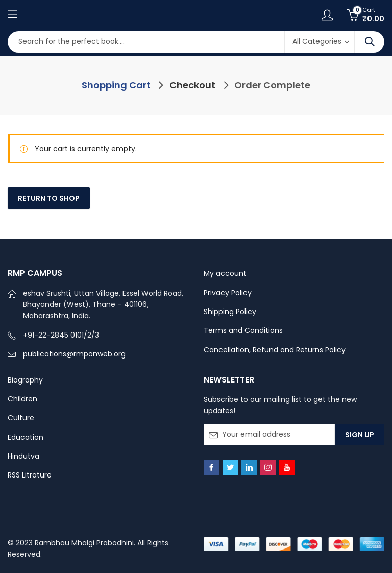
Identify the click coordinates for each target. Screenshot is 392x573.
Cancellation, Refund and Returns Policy (275, 350)
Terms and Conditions (243, 330)
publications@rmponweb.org (74, 354)
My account (225, 273)
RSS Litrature (30, 475)
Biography (25, 380)
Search (370, 42)
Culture (21, 418)
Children (22, 399)
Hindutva (23, 456)
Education (26, 437)
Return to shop (49, 198)
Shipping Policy (230, 312)
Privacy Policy (228, 293)
